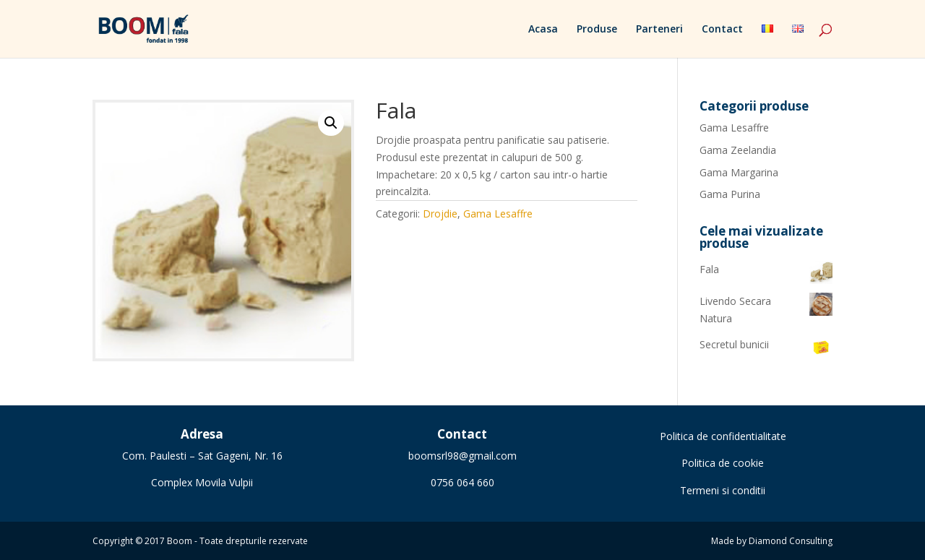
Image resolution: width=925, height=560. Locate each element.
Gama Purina (730, 194)
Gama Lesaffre (498, 214)
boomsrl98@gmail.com (462, 456)
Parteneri (659, 30)
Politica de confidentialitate (723, 436)
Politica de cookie (723, 463)
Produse (597, 30)
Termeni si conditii (723, 490)
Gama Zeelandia (738, 150)
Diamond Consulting (791, 541)
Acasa (543, 30)
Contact (722, 30)
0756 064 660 (462, 482)
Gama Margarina (739, 172)
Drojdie (440, 214)
